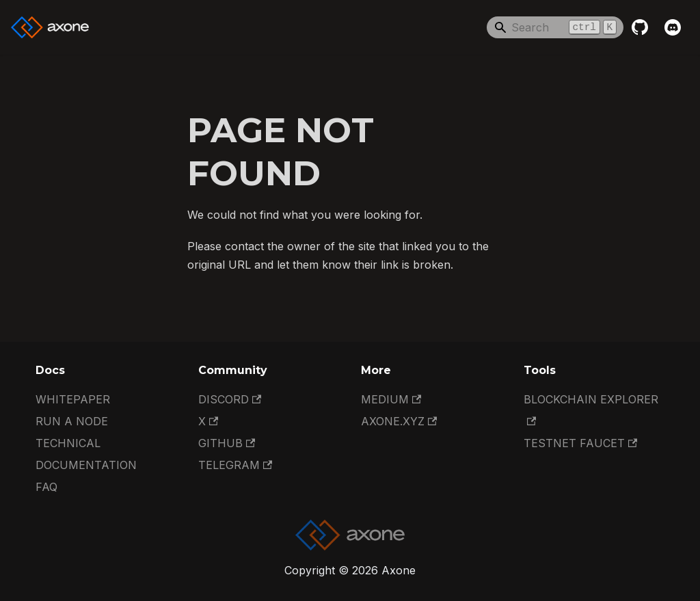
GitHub (227, 443)
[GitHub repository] (640, 27)
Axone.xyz (399, 421)
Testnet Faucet (580, 443)
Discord (230, 399)
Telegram (235, 465)
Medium (391, 399)
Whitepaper (73, 399)
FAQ (46, 487)
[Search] (555, 27)
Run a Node (72, 421)
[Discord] (673, 27)
